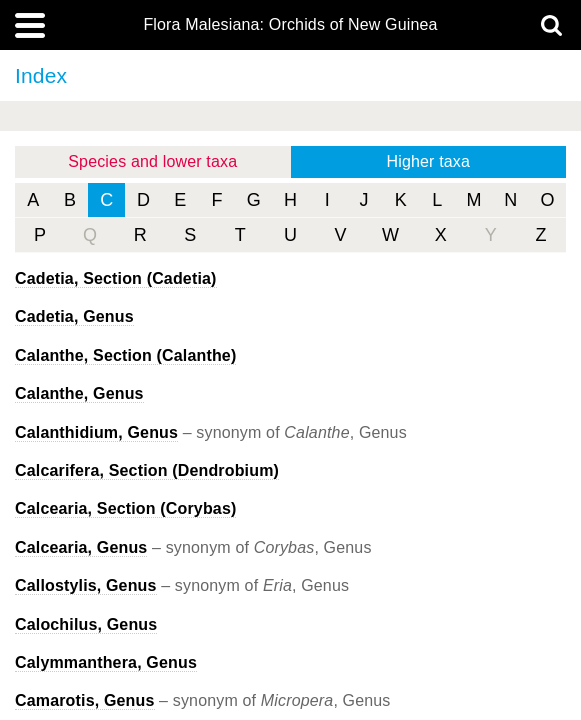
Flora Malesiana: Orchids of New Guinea (290, 25)
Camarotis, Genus (85, 700)
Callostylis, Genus (86, 585)
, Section (116, 278)
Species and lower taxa (152, 161)
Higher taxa (428, 161)
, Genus (74, 316)
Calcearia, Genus (81, 547)
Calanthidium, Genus (96, 432)
